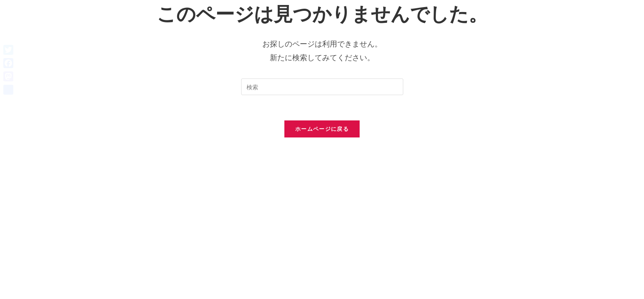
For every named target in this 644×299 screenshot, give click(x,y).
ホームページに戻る (322, 129)
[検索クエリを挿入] (322, 87)
